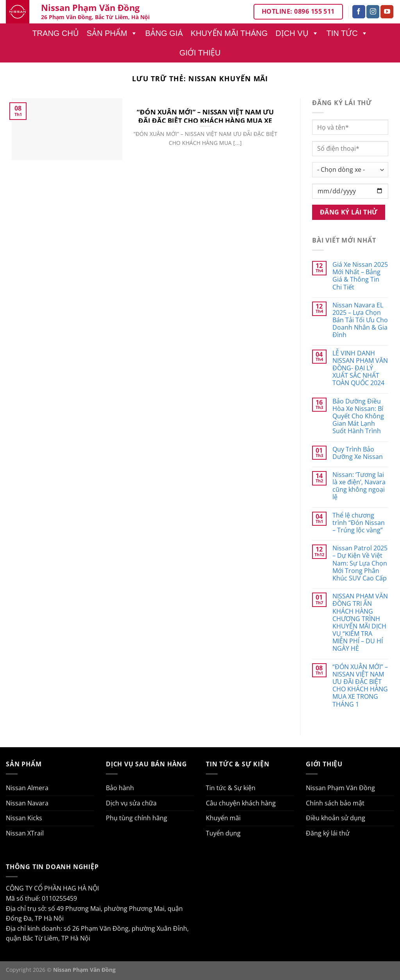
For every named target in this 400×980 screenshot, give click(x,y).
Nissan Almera (27, 788)
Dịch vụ (297, 33)
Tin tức (347, 33)
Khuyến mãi (223, 818)
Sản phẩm (112, 33)
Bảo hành (120, 788)
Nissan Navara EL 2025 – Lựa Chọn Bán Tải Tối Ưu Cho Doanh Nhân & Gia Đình (360, 320)
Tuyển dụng (223, 833)
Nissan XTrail (25, 833)
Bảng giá (164, 33)
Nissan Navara (27, 803)
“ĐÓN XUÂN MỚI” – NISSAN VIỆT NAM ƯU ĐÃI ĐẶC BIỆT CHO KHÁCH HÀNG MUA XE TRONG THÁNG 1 (205, 120)
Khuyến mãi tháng (229, 33)
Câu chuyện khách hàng (241, 803)
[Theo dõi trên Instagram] (373, 12)
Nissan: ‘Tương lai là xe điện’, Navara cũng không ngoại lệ (359, 486)
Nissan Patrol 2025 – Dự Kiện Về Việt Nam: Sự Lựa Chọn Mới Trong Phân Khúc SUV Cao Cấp (360, 563)
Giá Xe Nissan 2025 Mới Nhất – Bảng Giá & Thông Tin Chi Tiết (360, 276)
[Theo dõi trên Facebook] (359, 12)
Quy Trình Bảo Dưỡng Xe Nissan (358, 453)
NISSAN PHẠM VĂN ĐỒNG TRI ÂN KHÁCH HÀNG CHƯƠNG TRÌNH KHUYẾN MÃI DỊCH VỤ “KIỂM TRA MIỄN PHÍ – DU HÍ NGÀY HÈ (360, 623)
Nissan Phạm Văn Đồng (340, 788)
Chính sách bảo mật (335, 803)
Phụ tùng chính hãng (137, 818)
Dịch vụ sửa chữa (131, 803)
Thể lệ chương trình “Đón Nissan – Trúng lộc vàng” (359, 523)
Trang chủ (55, 33)
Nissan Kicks (24, 818)
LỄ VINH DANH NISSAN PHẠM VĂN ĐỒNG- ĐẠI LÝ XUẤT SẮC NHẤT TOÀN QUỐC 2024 (360, 368)
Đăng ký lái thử (328, 833)
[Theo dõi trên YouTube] (387, 12)
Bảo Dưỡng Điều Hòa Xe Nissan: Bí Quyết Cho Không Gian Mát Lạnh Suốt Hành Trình (358, 416)
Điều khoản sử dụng (336, 818)
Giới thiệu (200, 53)
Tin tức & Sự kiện (231, 788)
